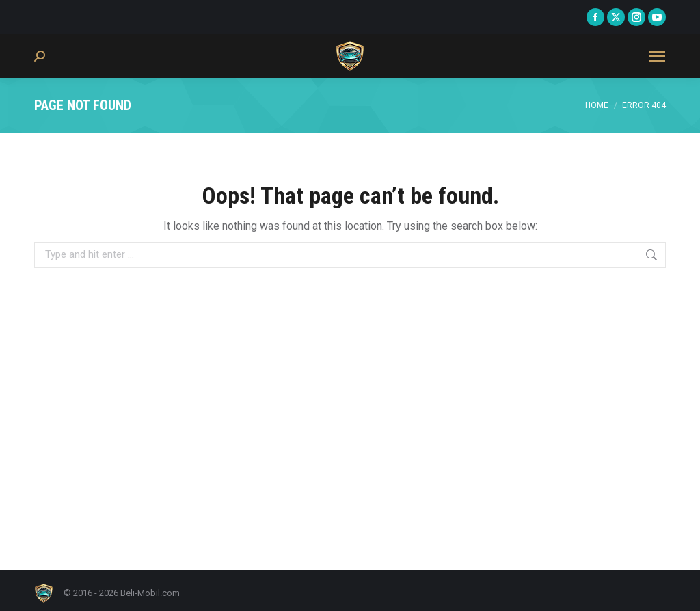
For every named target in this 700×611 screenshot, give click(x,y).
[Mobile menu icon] (657, 56)
